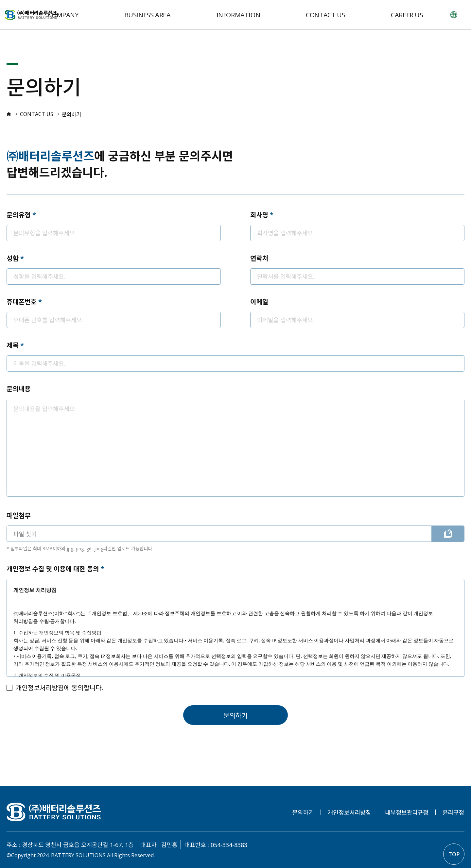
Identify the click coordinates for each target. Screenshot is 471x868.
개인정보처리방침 (349, 812)
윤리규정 (453, 812)
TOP (454, 854)
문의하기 (235, 716)
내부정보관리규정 (407, 812)
